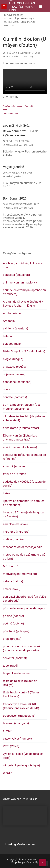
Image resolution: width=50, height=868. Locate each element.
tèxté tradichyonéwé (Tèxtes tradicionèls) (21, 694)
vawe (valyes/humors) (17, 739)
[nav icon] (40, 6)
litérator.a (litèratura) (16, 532)
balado (7, 336)
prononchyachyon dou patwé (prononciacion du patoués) (22, 648)
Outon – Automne (10, 113)
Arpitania (9, 321)
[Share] (43, 862)
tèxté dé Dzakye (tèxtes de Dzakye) (20, 683)
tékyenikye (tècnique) (17, 673)
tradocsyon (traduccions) (19, 716)
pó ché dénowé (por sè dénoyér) (24, 608)
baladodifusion (13, 344)
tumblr (7, 731)
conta (7, 389)
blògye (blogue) (13, 359)
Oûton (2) (29, 106)
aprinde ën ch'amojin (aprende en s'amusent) (24, 292)
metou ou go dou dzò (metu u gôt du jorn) (25, 557)
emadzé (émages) (15, 466)
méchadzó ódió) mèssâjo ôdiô (23, 547)
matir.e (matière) (14, 539)
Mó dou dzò (11, 566)
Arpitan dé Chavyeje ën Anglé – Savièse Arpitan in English (23, 304)
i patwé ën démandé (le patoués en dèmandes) (24, 503)
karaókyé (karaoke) (15, 524)
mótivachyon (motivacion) (20, 574)
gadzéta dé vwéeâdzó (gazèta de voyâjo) (24, 484)
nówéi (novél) (12, 589)
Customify (32, 862)
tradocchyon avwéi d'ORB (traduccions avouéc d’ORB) (21, 706)
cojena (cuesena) (14, 374)
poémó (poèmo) (13, 177)
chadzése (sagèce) (15, 367)
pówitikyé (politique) (16, 631)
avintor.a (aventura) (16, 328)
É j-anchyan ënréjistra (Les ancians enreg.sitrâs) (20, 438)
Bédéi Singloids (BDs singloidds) (24, 351)
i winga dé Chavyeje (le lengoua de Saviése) (23, 514)
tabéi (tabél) (11, 666)
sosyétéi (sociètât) (15, 658)
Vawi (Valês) (11, 746)
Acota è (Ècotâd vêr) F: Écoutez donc (23, 265)
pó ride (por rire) (13, 616)
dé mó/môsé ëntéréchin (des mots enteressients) (22, 407)
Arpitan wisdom (13, 313)
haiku (6, 493)
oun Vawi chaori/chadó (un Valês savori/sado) (24, 599)
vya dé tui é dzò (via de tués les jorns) (23, 756)
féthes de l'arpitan (14, 474)
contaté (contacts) (15, 397)
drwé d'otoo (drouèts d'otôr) (21, 428)
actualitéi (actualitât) (18, 57)
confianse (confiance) (17, 382)
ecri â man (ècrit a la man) (20, 447)
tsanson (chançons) (16, 723)
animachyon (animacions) (20, 282)
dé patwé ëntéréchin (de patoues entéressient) (24, 418)
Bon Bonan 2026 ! (16, 198)
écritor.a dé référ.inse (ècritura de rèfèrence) (24, 457)
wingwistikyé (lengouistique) (21, 765)
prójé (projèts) (12, 639)
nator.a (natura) (13, 581)
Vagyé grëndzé (13, 167)
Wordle (7, 773)
